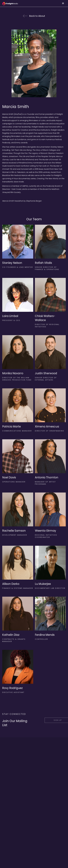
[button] (63, 3)
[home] (10, 3)
